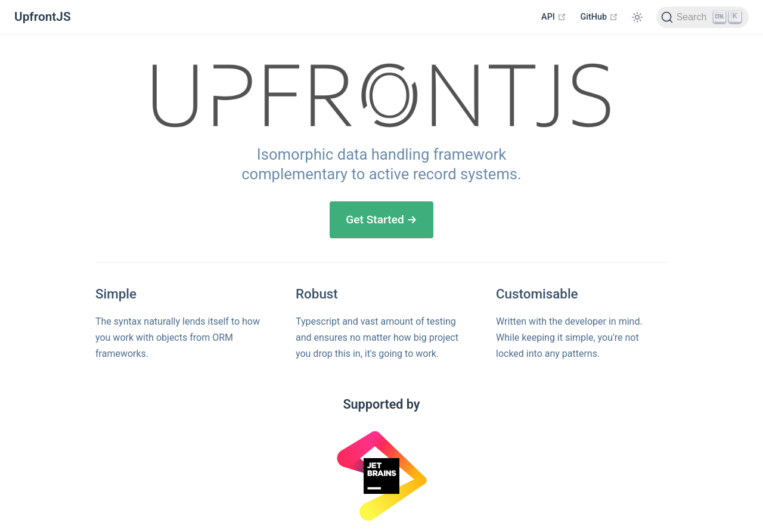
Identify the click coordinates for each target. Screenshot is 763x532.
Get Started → (381, 220)
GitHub (599, 17)
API (553, 17)
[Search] (702, 17)
